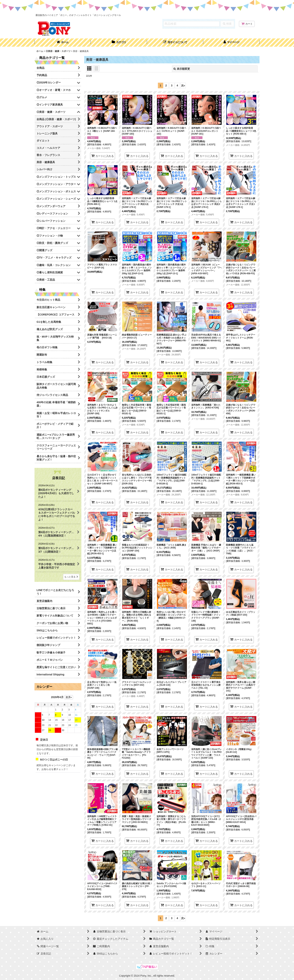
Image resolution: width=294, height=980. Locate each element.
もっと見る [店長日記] (71, 577)
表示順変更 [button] (182, 69)
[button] (175, 43)
